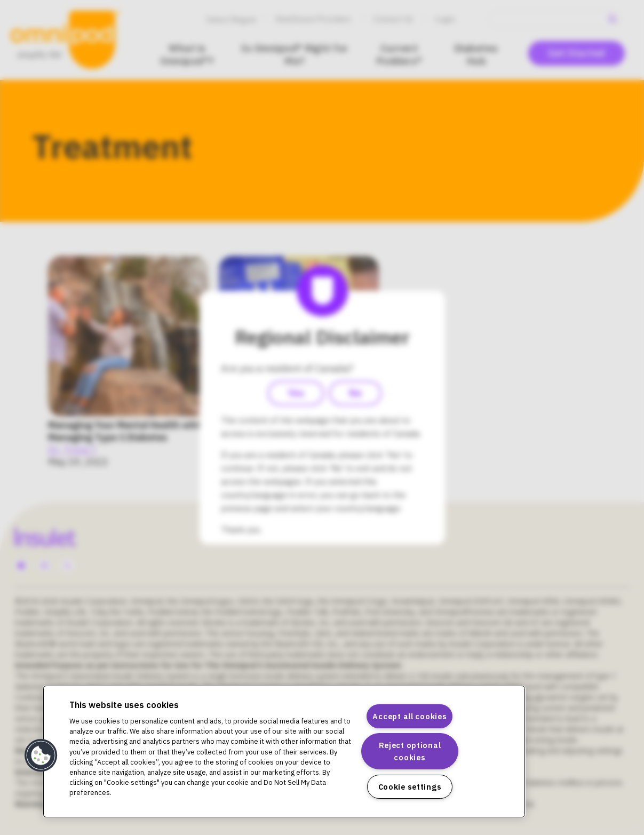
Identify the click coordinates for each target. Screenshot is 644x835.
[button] (41, 756)
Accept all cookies (410, 716)
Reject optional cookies (410, 751)
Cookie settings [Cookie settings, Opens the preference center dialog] (410, 787)
